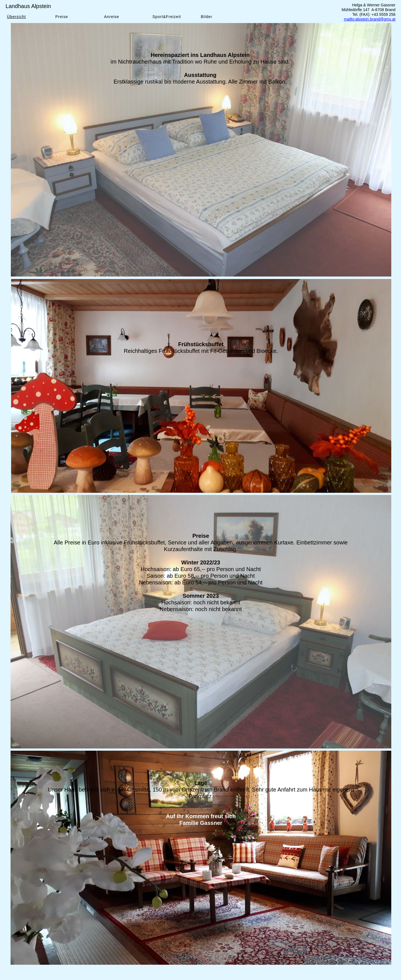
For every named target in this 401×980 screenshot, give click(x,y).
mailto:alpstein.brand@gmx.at (370, 19)
